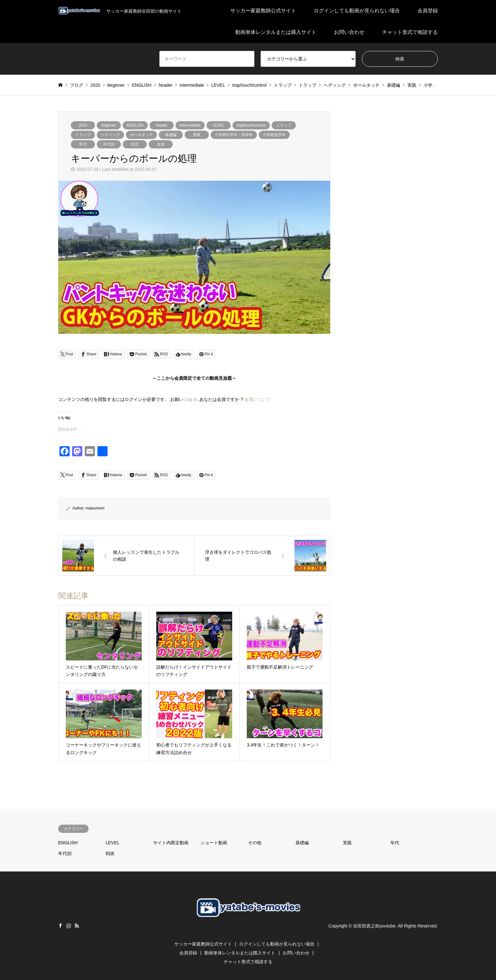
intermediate (190, 125)
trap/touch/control (251, 125)
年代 (83, 144)
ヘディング (110, 135)
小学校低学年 (274, 135)
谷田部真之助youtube (374, 926)
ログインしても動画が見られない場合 (357, 11)
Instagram (69, 926)
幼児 (135, 144)
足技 (161, 144)
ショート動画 (214, 843)
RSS (77, 926)
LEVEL (218, 125)
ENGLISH (135, 125)
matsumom (95, 508)
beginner (109, 125)
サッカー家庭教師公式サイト (263, 11)
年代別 (109, 144)
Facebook (60, 926)
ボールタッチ (141, 135)
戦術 (110, 853)
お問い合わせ (349, 32)
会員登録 (428, 11)
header (161, 125)
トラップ (284, 125)
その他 (255, 843)
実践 (197, 135)
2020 (83, 125)
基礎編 (171, 135)
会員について (257, 399)
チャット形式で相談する (410, 32)
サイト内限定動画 (171, 843)
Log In (191, 399)
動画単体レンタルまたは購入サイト (276, 32)
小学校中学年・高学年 (234, 135)
